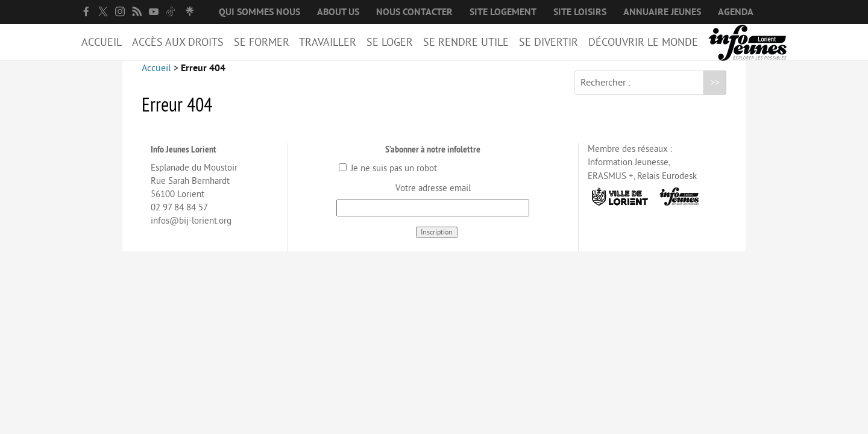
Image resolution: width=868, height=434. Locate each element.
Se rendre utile (466, 42)
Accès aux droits (178, 42)
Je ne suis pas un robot (388, 178)
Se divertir (549, 42)
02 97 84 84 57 (179, 217)
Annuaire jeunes (662, 12)
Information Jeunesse (628, 172)
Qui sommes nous (259, 12)
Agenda (736, 12)
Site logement (503, 12)
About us (338, 12)
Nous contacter (414, 12)
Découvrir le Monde (643, 42)
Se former (262, 42)
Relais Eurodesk (667, 186)
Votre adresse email (433, 198)
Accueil (102, 42)
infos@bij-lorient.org (191, 231)
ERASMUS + (611, 186)
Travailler (328, 42)
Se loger (390, 42)
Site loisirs (580, 12)
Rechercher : (605, 92)
